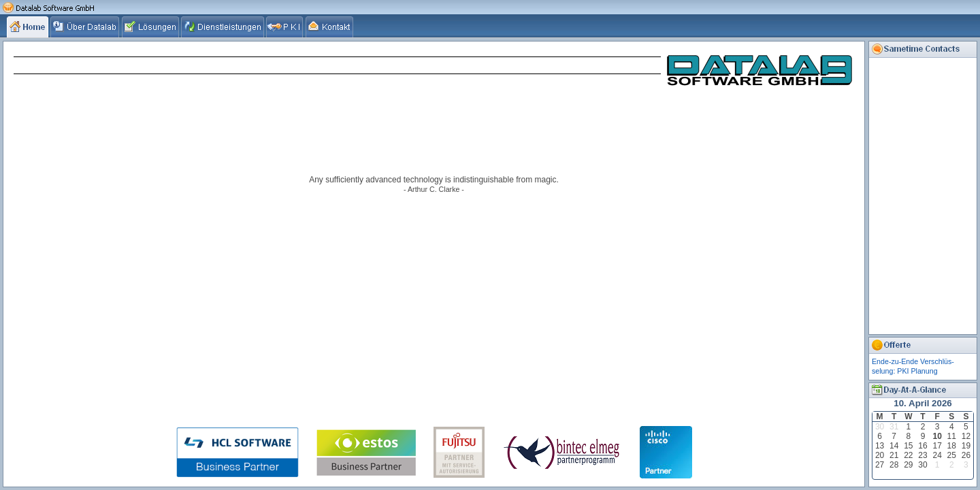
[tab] (29, 27)
